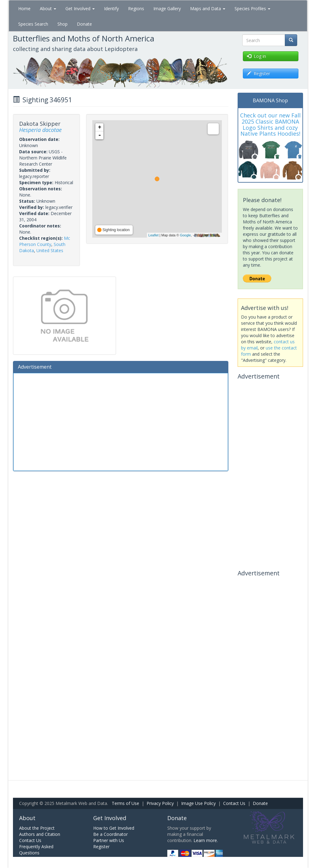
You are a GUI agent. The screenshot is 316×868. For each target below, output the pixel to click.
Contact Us (234, 803)
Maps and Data (208, 8)
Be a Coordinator (110, 834)
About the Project (37, 828)
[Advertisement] (121, 421)
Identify (111, 8)
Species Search (33, 24)
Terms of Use (125, 803)
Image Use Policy (198, 803)
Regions (136, 8)
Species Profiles (252, 8)
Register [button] (258, 73)
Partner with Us (109, 840)
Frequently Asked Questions (36, 850)
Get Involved (80, 8)
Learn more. (206, 840)
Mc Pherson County (45, 241)
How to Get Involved (114, 828)
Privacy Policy (160, 803)
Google (185, 235)
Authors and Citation (40, 834)
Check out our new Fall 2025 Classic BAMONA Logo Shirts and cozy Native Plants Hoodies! (270, 124)
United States (50, 250)
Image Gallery (167, 8)
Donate (84, 24)
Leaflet (154, 235)
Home (24, 8)
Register (101, 847)
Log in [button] (256, 56)
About (48, 8)
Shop (62, 24)
